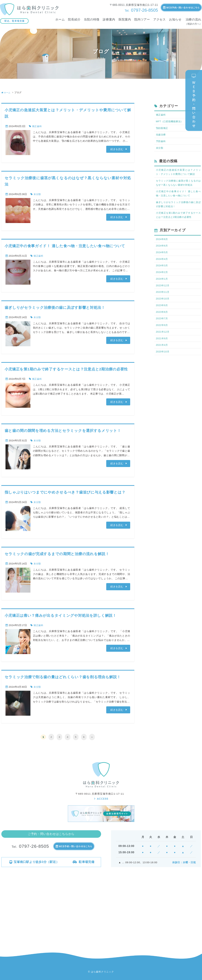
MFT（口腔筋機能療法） (170, 122)
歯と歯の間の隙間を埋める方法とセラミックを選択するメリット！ (63, 431)
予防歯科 (161, 142)
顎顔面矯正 (163, 129)
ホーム (7, 92)
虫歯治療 (161, 135)
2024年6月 (162, 250)
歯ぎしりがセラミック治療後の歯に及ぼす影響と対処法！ (55, 308)
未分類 (37, 194)
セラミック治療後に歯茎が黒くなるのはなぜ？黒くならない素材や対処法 (178, 185)
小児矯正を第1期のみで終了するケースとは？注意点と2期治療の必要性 (66, 369)
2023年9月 (162, 312)
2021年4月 (162, 353)
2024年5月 (162, 257)
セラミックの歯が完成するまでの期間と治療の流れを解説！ (57, 554)
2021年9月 (162, 346)
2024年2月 (162, 278)
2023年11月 (163, 298)
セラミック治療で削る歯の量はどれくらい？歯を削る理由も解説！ (63, 677)
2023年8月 (162, 319)
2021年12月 (163, 339)
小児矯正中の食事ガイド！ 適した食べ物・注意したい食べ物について (65, 246)
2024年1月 (162, 284)
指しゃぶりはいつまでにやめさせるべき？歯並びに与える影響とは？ (65, 492)
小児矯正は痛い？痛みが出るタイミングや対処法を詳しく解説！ (61, 615)
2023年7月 (162, 326)
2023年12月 (163, 291)
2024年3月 (162, 271)
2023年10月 (163, 305)
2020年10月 (163, 360)
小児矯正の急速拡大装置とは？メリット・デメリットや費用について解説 (178, 174)
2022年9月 (162, 333)
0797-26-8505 (141, 10)
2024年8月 (162, 243)
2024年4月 (162, 264)
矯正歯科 (37, 126)
